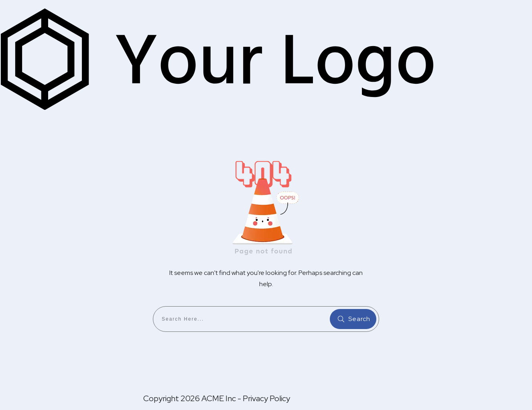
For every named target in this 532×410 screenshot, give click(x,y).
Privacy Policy (266, 398)
